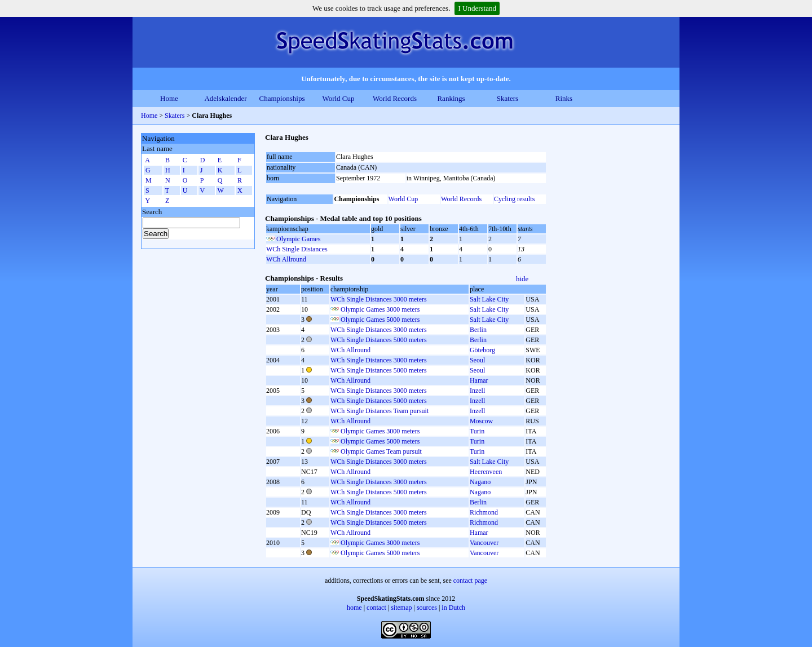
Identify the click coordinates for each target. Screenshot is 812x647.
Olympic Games (298, 239)
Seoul (477, 360)
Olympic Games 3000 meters (380, 309)
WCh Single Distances (297, 249)
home (354, 608)
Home (169, 98)
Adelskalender (225, 98)
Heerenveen (486, 472)
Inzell (477, 391)
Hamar (479, 380)
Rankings (451, 98)
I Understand (477, 8)
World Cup (338, 98)
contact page (470, 580)
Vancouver (484, 543)
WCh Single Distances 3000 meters (379, 299)
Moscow (481, 421)
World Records (395, 98)
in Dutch (453, 608)
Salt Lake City (489, 299)
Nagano (480, 482)
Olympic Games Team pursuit (381, 451)
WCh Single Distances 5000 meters (379, 340)
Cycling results (514, 199)
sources (427, 608)
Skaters (507, 98)
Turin (477, 431)
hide (522, 279)
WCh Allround (286, 259)
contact (376, 608)
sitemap (401, 608)
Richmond (484, 512)
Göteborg (482, 350)
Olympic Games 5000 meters (380, 320)
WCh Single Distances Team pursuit (379, 411)
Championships (282, 98)
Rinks (564, 98)
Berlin (478, 330)
